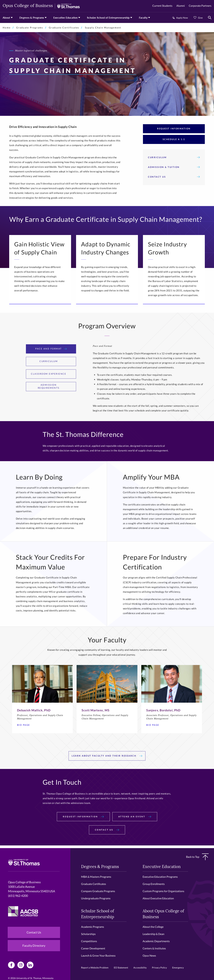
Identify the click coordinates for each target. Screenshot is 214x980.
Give (200, 18)
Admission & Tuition (174, 167)
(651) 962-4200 (18, 896)
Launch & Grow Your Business (98, 955)
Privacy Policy (159, 968)
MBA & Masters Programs (96, 877)
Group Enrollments (154, 884)
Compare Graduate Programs (98, 891)
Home (7, 28)
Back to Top (197, 857)
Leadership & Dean (153, 934)
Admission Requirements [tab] (55, 386)
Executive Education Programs (160, 877)
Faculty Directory (34, 946)
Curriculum (174, 157)
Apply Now (182, 18)
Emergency (178, 968)
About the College (153, 927)
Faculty (143, 17)
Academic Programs (93, 927)
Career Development (93, 948)
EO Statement (121, 968)
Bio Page (25, 725)
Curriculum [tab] (51, 361)
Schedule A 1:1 (174, 139)
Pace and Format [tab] (51, 349)
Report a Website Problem (95, 968)
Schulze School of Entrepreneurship (108, 17)
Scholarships (88, 934)
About (6, 17)
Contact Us (174, 177)
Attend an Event (135, 817)
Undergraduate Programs (96, 898)
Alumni (181, 6)
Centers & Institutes (154, 948)
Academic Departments (156, 941)
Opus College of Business (28, 6)
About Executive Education (158, 898)
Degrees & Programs (32, 17)
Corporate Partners (200, 6)
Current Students (162, 6)
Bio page (154, 725)
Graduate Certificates (64, 28)
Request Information (174, 129)
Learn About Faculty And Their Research (107, 756)
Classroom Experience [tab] (51, 374)
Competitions (89, 941)
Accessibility (140, 968)
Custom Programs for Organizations (163, 891)
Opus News (149, 955)
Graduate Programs (30, 28)
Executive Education (65, 17)
